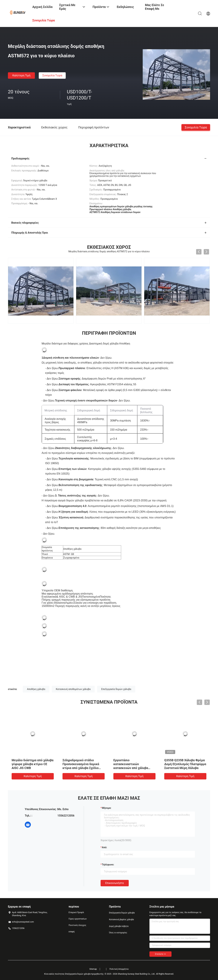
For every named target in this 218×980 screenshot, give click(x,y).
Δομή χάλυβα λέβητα (119, 926)
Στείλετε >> (160, 954)
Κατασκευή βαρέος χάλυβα (121, 919)
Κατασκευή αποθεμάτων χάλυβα (73, 689)
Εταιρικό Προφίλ (76, 912)
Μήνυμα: (107, 808)
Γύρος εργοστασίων (78, 919)
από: (104, 847)
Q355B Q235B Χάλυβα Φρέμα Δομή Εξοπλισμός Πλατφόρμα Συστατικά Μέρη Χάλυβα (185, 764)
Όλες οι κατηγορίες (118, 933)
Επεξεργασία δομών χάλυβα (116, 689)
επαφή (72, 932)
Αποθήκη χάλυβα (36, 689)
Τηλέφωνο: (108, 865)
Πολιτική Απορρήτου (119, 969)
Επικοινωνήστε (115, 883)
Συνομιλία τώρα (52, 75)
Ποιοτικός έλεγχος (77, 925)
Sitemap (93, 969)
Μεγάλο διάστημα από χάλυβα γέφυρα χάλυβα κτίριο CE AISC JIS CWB (33, 764)
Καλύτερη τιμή (21, 75)
